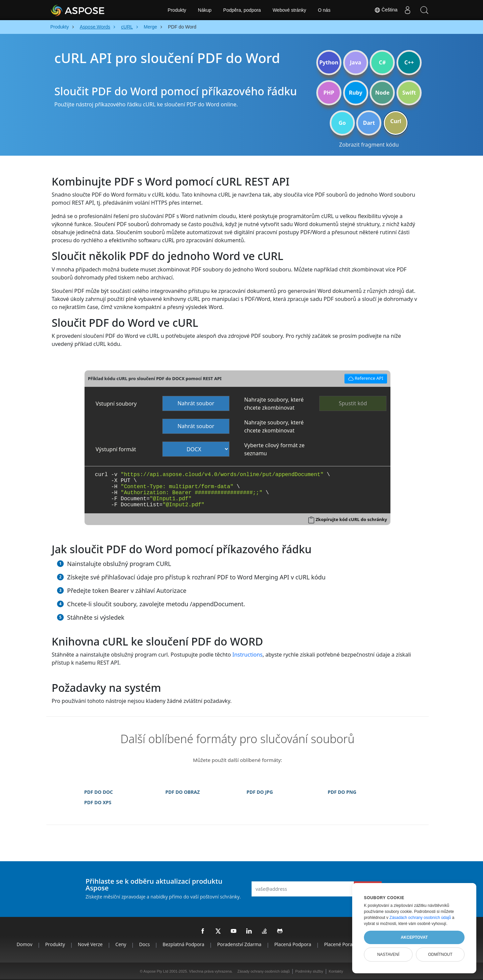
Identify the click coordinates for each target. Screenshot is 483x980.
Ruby (356, 93)
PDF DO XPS (98, 802)
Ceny (121, 944)
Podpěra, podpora (242, 10)
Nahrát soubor (196, 403)
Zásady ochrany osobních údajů (264, 971)
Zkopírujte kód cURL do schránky (351, 519)
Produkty (177, 10)
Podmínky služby (309, 971)
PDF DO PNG (342, 792)
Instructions (248, 655)
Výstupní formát (116, 449)
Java (356, 62)
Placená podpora (293, 944)
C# (383, 62)
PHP (329, 93)
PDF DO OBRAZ (183, 792)
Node (383, 93)
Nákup (205, 10)
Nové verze (90, 944)
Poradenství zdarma (239, 944)
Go (342, 123)
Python (329, 62)
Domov (24, 944)
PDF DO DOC (99, 792)
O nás (324, 10)
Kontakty (336, 971)
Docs (145, 944)
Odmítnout (440, 955)
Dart (369, 123)
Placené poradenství (346, 944)
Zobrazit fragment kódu (369, 145)
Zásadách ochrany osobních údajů (420, 918)
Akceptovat (414, 937)
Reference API (365, 378)
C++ (409, 62)
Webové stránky (289, 10)
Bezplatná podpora (183, 944)
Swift (409, 93)
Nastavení (388, 955)
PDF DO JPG (260, 792)
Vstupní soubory (116, 404)
